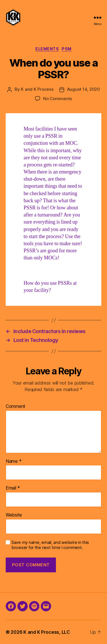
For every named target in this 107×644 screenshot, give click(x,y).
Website (14, 515)
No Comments (57, 99)
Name (14, 461)
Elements (47, 49)
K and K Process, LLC (47, 632)
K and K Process (37, 89)
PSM (67, 49)
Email (13, 488)
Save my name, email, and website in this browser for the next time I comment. (50, 545)
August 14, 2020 (83, 89)
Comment (16, 406)
